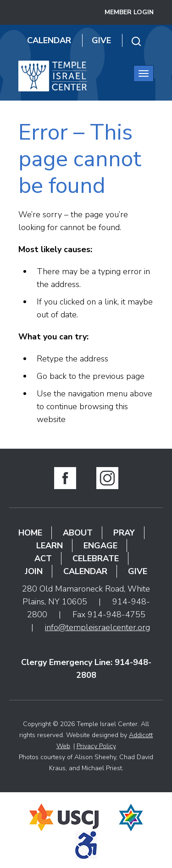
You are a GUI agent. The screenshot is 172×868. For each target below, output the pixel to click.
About (78, 533)
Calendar (49, 40)
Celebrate (96, 558)
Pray (124, 533)
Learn (50, 546)
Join (34, 571)
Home (30, 533)
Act (43, 558)
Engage (100, 546)
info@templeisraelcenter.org (97, 627)
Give (101, 40)
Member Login (129, 12)
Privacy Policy (96, 746)
